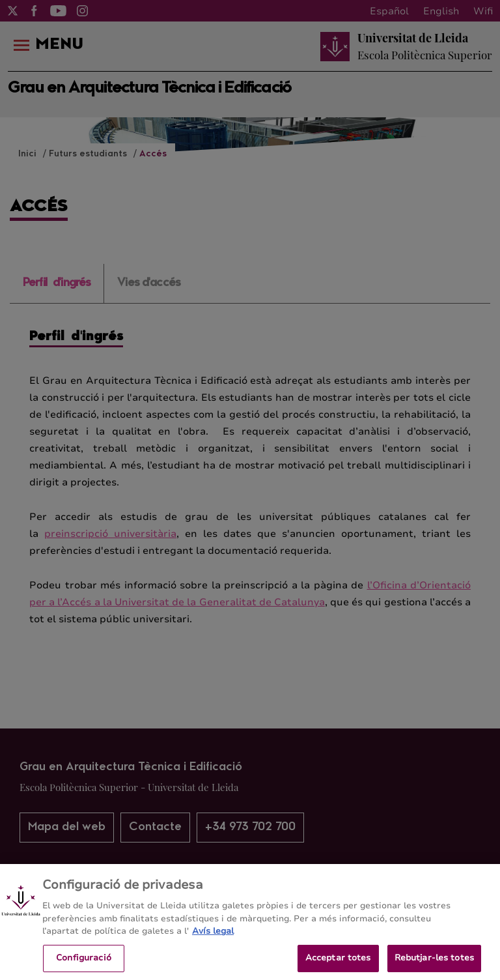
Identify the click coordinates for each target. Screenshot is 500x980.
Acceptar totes (338, 964)
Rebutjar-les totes (434, 964)
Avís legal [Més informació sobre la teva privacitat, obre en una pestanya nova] (213, 937)
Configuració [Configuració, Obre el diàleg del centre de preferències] (84, 964)
